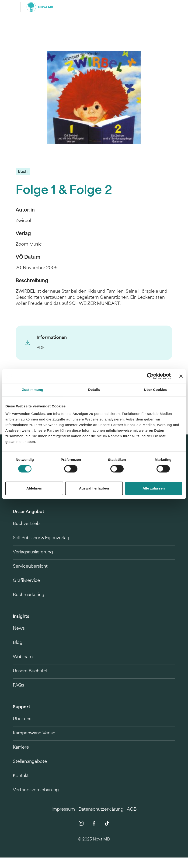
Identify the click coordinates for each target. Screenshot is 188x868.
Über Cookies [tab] (155, 390)
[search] (171, 7)
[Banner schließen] (181, 376)
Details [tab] (94, 390)
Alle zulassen (154, 488)
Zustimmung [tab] (33, 390)
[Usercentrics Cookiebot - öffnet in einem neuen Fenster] (150, 376)
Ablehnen (34, 488)
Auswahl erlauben (94, 488)
